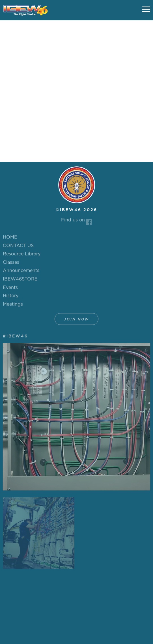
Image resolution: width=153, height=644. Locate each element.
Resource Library (22, 255)
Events (10, 289)
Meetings (13, 306)
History (11, 297)
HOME (10, 239)
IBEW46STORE (20, 280)
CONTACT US (18, 247)
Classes (11, 264)
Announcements (21, 272)
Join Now (77, 321)
